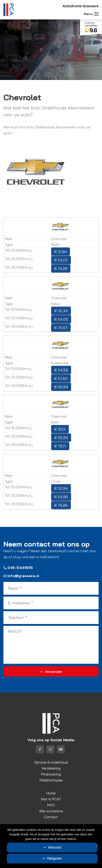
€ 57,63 (61, 378)
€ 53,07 (61, 260)
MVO (51, 805)
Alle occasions (51, 811)
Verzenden (53, 672)
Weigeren (55, 858)
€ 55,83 (61, 438)
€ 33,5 (60, 429)
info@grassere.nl (21, 576)
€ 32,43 (61, 311)
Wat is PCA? (51, 799)
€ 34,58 (61, 370)
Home (51, 793)
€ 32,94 (61, 488)
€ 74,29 (61, 268)
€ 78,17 (60, 446)
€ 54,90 (61, 497)
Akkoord (55, 847)
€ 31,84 (61, 252)
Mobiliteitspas (51, 780)
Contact (51, 817)
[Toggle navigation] (96, 14)
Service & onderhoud (51, 762)
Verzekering (51, 768)
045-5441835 (18, 568)
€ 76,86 (61, 505)
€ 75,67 (61, 328)
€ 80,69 (61, 387)
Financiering (51, 774)
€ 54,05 (61, 319)
